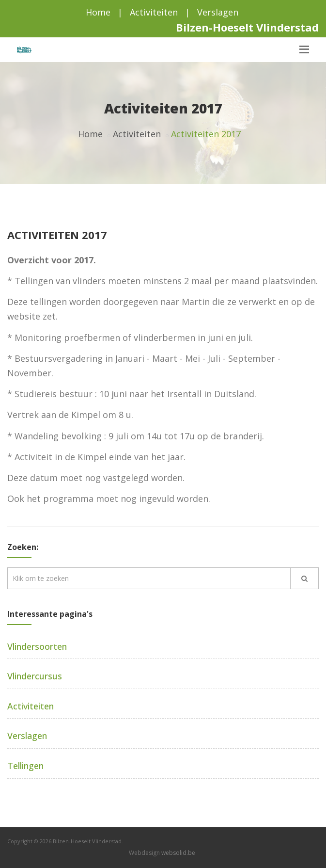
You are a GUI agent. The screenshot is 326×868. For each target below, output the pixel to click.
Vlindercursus (35, 676)
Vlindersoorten (37, 646)
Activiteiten (154, 12)
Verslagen (218, 12)
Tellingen (25, 766)
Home (98, 12)
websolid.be (178, 853)
